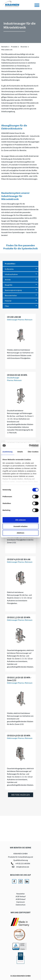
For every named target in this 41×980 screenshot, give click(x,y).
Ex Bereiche (9, 269)
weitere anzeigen (21, 795)
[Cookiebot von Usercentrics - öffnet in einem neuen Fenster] (29, 446)
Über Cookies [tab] (33, 452)
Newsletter (20, 894)
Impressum (20, 902)
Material (8, 301)
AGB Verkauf (21, 896)
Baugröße (9, 285)
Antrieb (8, 280)
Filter (7, 306)
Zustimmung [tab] (7, 452)
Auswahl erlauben (20, 526)
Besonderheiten (11, 295)
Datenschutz (21, 905)
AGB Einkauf (21, 899)
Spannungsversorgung (13, 290)
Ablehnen (20, 533)
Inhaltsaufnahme (11, 274)
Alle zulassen (20, 520)
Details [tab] (20, 452)
